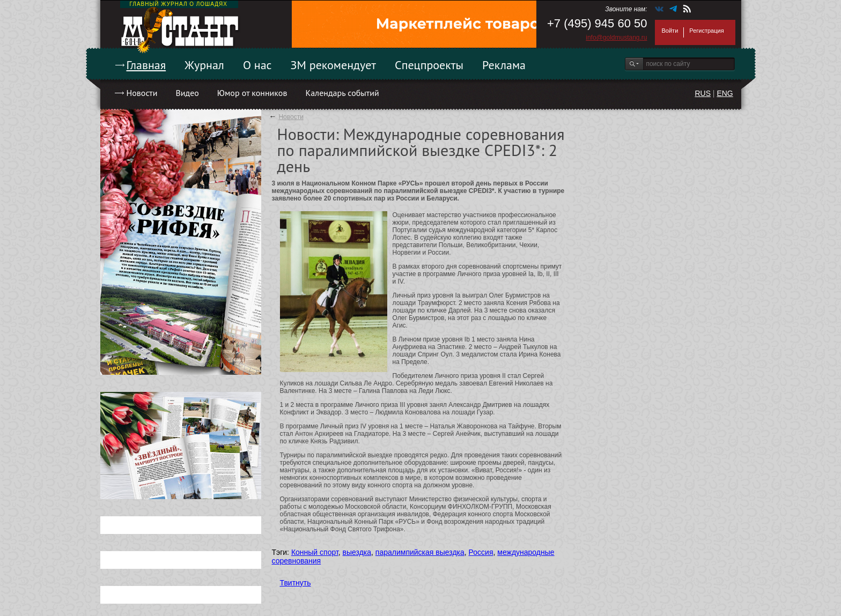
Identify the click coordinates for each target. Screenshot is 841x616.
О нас (257, 65)
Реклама (504, 65)
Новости (142, 93)
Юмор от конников (252, 93)
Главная (146, 65)
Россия (481, 552)
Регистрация (706, 31)
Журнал (204, 65)
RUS (703, 93)
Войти (670, 31)
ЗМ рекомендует (334, 65)
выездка (357, 552)
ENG (725, 93)
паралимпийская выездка (420, 552)
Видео (187, 93)
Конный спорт (315, 552)
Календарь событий (342, 93)
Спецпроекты (429, 65)
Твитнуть (296, 583)
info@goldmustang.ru (616, 38)
